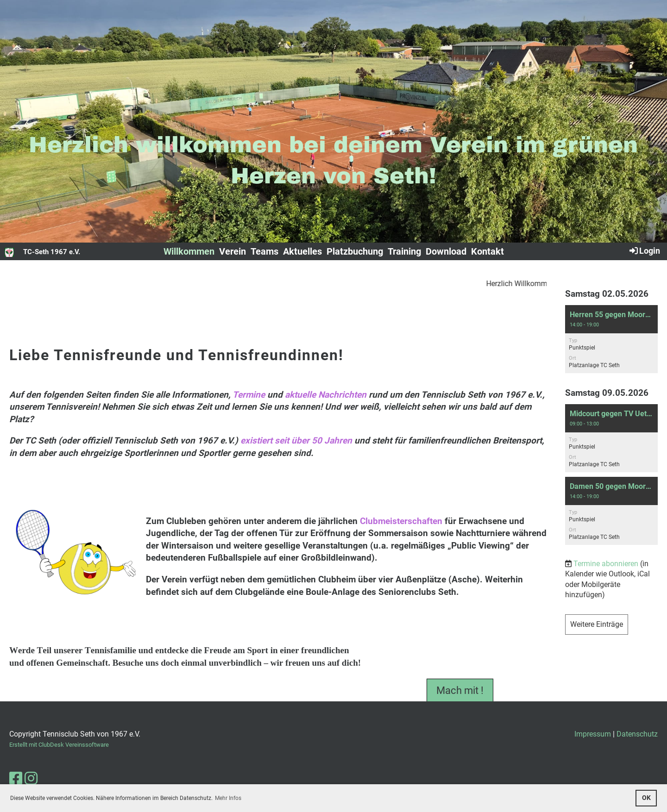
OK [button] (646, 798)
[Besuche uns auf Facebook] (16, 779)
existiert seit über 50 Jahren (296, 440)
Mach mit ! (460, 696)
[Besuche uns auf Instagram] (31, 779)
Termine (249, 395)
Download (446, 251)
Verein (233, 251)
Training (404, 251)
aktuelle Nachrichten (326, 395)
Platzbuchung (355, 251)
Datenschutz (637, 734)
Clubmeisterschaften (401, 521)
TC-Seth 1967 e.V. (52, 252)
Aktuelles (302, 251)
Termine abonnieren (606, 564)
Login (644, 250)
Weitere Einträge (597, 624)
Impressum (593, 734)
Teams (264, 251)
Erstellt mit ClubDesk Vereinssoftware (59, 745)
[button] (611, 339)
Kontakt (488, 251)
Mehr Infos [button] (228, 798)
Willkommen (189, 251)
